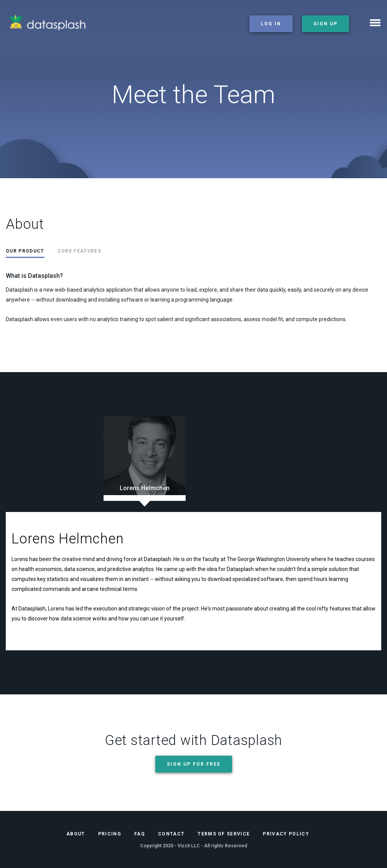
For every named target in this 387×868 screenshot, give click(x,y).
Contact (171, 834)
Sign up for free (194, 764)
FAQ (140, 834)
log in (271, 24)
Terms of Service (224, 834)
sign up (325, 24)
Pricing (110, 834)
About (76, 834)
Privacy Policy (286, 834)
